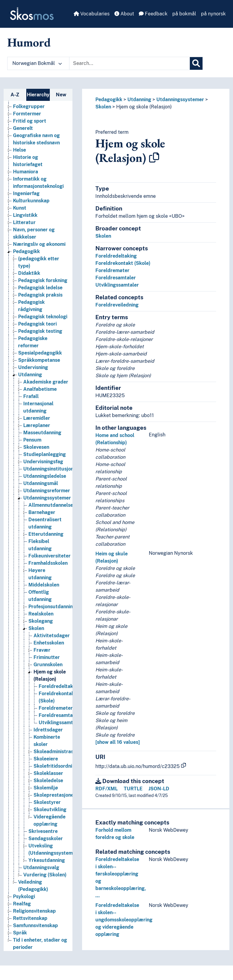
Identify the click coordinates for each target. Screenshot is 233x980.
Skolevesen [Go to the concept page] (36, 447)
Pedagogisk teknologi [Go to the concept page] (43, 317)
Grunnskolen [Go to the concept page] (48, 665)
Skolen (103, 107)
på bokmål (184, 14)
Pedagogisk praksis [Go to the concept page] (40, 295)
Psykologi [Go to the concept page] (24, 896)
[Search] (196, 63)
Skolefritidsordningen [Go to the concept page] (58, 766)
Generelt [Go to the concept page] (23, 128)
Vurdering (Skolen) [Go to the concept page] (45, 875)
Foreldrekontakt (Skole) (123, 263)
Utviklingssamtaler (117, 285)
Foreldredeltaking (116, 256)
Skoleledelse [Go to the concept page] (48, 781)
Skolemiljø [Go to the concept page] (46, 788)
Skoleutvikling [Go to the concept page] (50, 810)
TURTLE (133, 789)
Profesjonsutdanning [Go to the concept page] (52, 607)
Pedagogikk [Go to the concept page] (26, 251)
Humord (29, 42)
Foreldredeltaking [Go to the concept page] (59, 686)
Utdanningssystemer (180, 100)
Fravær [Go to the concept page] (42, 650)
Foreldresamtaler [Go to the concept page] (59, 715)
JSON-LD (159, 789)
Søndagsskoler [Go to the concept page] (46, 839)
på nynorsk (213, 14)
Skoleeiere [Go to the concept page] (46, 759)
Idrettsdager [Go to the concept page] (48, 730)
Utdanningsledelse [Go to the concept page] (45, 476)
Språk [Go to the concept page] (20, 933)
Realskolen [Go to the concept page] (41, 614)
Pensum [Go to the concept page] (32, 440)
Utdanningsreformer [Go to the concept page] (47, 491)
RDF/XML (107, 789)
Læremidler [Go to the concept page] (37, 418)
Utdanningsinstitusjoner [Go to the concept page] (51, 469)
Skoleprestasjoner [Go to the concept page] (55, 795)
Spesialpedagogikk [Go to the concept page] (40, 353)
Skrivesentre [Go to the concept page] (43, 831)
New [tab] (61, 95)
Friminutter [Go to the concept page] (47, 657)
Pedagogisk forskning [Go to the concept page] (43, 280)
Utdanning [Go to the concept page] (30, 375)
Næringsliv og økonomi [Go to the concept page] (39, 244)
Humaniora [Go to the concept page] (26, 172)
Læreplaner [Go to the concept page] (37, 425)
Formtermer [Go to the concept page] (27, 114)
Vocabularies (92, 14)
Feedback (153, 14)
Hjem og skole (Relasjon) (144, 107)
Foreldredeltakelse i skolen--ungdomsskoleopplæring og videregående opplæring (124, 920)
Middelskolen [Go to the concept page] (44, 585)
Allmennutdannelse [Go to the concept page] (51, 505)
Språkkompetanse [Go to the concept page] (39, 360)
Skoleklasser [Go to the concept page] (48, 773)
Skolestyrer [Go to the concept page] (47, 802)
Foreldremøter (112, 270)
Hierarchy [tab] (38, 95)
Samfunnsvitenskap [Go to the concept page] (35, 925)
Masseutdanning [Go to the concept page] (42, 433)
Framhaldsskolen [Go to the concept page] (48, 563)
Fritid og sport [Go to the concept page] (30, 121)
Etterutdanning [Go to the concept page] (46, 534)
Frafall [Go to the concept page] (31, 396)
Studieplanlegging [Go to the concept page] (45, 454)
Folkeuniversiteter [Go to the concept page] (49, 556)
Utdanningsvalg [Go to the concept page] (41, 868)
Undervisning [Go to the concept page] (33, 367)
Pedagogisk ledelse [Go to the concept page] (40, 288)
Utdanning (139, 100)
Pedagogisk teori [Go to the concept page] (37, 324)
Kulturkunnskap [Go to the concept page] (31, 201)
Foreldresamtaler (116, 278)
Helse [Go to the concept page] (19, 150)
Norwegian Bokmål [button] (37, 63)
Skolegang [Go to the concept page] (41, 621)
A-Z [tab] (15, 95)
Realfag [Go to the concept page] (22, 904)
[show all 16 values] (118, 742)
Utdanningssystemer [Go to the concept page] (47, 498)
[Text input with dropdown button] (129, 63)
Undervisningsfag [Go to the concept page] (43, 462)
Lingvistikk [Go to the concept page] (25, 215)
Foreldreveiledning (117, 305)
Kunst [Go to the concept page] (20, 208)
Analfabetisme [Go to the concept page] (40, 389)
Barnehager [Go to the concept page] (42, 512)
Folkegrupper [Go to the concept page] (29, 106)
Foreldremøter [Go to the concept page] (56, 708)
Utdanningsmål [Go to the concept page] (41, 483)
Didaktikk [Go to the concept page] (29, 273)
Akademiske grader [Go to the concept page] (46, 382)
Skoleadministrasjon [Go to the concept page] (57, 752)
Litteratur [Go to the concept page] (24, 222)
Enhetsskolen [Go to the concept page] (49, 643)
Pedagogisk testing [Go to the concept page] (40, 331)
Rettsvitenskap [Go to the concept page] (30, 918)
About (124, 14)
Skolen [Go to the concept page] (36, 628)
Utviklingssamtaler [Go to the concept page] (60, 723)
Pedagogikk (109, 100)
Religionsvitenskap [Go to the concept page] (34, 911)
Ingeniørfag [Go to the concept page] (26, 193)
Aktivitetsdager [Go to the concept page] (52, 636)
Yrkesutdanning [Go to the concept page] (47, 860)
